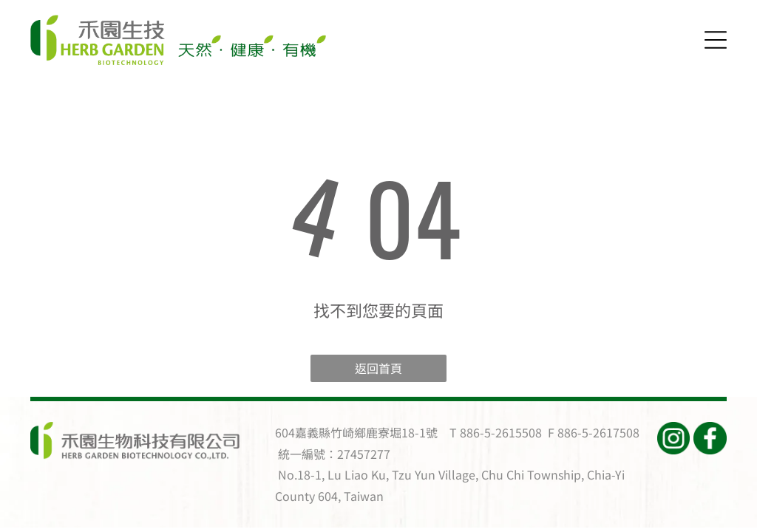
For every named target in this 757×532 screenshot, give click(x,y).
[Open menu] (716, 40)
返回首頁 (378, 368)
